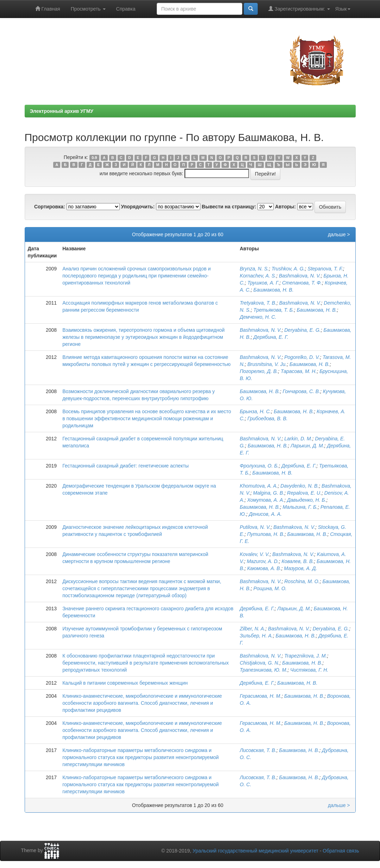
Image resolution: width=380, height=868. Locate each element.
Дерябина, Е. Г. (271, 337)
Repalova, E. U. (304, 493)
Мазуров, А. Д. (300, 568)
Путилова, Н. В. (266, 534)
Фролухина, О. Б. (259, 466)
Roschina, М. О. (302, 581)
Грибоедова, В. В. (267, 418)
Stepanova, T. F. (325, 269)
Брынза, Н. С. (256, 411)
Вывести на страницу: (229, 207)
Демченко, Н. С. (258, 317)
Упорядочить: (138, 207)
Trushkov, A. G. (288, 269)
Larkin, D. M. (298, 439)
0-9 (94, 158)
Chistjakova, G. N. (260, 663)
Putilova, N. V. (255, 527)
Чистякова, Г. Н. (309, 670)
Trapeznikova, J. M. (306, 656)
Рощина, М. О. (270, 588)
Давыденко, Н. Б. (307, 500)
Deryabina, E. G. (303, 330)
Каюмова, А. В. (264, 568)
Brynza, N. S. (254, 269)
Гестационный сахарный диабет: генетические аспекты (126, 466)
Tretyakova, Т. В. (258, 303)
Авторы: (285, 207)
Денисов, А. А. (265, 514)
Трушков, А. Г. (263, 283)
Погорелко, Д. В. (259, 371)
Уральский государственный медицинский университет (256, 851)
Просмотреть (88, 9)
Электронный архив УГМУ (62, 111)
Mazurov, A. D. (263, 561)
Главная (48, 9)
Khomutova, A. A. (259, 486)
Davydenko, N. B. (300, 486)
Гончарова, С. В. (301, 391)
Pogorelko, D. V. (302, 357)
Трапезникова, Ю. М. (264, 670)
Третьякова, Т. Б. (274, 310)
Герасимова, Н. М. (261, 696)
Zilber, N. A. (253, 629)
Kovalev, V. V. (255, 554)
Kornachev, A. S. (258, 276)
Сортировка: (50, 207)
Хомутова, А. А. (266, 500)
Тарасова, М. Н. (299, 371)
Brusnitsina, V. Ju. (267, 364)
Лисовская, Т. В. (258, 750)
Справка (126, 9)
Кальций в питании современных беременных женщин (125, 683)
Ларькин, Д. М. (307, 446)
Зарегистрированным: (299, 9)
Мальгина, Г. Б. (300, 507)
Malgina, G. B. (269, 493)
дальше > (339, 234)
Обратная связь (341, 851)
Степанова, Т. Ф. (302, 283)
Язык (343, 9)
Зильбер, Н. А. (256, 636)
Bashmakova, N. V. (300, 276)
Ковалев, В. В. (298, 561)
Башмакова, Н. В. (274, 290)
